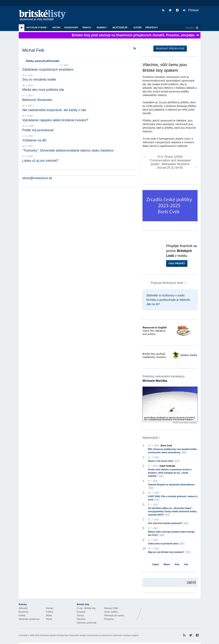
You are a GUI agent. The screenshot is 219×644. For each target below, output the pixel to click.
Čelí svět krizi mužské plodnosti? (168, 523)
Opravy (80, 616)
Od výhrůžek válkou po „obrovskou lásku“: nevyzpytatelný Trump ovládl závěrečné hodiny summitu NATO (172, 512)
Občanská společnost (29, 619)
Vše (186, 564)
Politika (50, 612)
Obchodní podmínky (87, 623)
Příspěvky (152, 28)
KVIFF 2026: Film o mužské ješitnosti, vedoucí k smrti (173, 498)
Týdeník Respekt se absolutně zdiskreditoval (171, 486)
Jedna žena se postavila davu (166, 544)
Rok (177, 564)
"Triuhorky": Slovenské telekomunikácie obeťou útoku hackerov (68, 150)
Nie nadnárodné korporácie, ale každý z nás (54, 110)
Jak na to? (153, 304)
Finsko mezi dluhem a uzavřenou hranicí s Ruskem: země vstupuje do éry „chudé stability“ (170, 473)
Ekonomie (24, 612)
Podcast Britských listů (163, 283)
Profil (46, 61)
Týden (156, 564)
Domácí (50, 608)
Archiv (56, 28)
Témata (88, 28)
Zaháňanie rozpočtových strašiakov (48, 70)
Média (49, 616)
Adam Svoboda (167, 466)
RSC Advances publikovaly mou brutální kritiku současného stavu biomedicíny (172, 451)
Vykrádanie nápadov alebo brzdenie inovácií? (55, 120)
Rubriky (103, 28)
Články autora (34, 61)
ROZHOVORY (71, 28)
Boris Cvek (166, 446)
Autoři (137, 28)
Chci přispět (177, 263)
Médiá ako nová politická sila (43, 90)
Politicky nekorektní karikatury (164, 379)
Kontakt (54, 61)
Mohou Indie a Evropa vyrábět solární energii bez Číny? (171, 534)
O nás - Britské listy (86, 608)
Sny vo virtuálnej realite (39, 80)
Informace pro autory (114, 616)
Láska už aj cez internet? (40, 161)
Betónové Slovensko (37, 100)
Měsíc (167, 564)
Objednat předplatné (170, 49)
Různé (49, 619)
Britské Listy (172, 611)
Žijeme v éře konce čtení (164, 461)
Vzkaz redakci (111, 612)
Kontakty (81, 612)
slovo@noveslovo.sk (37, 178)
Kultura (22, 616)
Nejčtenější (121, 28)
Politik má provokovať (38, 130)
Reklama (81, 619)
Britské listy (44, 16)
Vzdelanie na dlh (34, 140)
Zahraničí (23, 608)
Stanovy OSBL (111, 608)
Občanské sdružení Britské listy (54, 635)
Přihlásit (191, 10)
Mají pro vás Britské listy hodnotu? (169, 552)
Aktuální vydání (37, 28)
